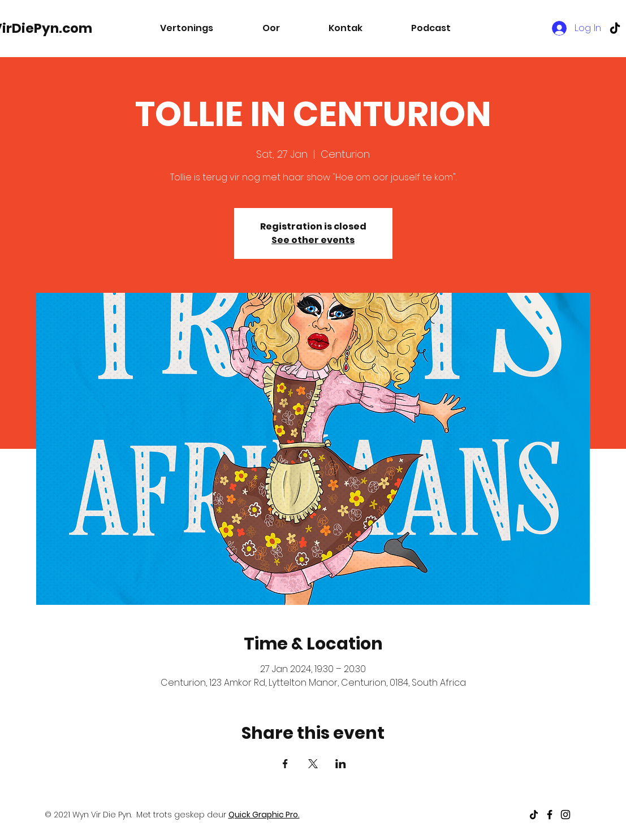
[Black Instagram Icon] (565, 815)
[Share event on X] (313, 764)
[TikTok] (615, 28)
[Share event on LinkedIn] (341, 764)
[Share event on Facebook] (285, 764)
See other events (313, 240)
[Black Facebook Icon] (550, 815)
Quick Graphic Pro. (264, 815)
